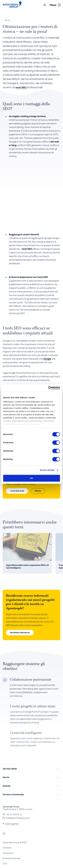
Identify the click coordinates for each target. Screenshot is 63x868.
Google (47, 359)
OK (31, 478)
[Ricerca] (45, 5)
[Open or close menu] (59, 5)
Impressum (8, 853)
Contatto (7, 848)
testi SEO (21, 87)
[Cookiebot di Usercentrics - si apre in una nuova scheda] (48, 388)
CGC (5, 864)
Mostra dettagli (47, 470)
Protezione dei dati (11, 858)
